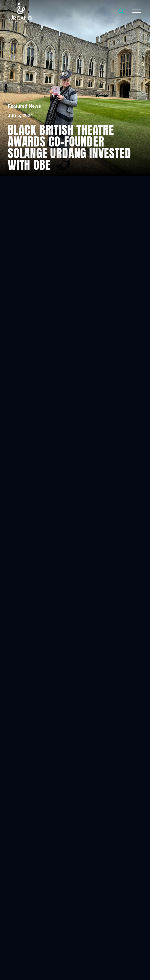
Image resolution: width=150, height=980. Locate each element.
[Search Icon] (121, 11)
